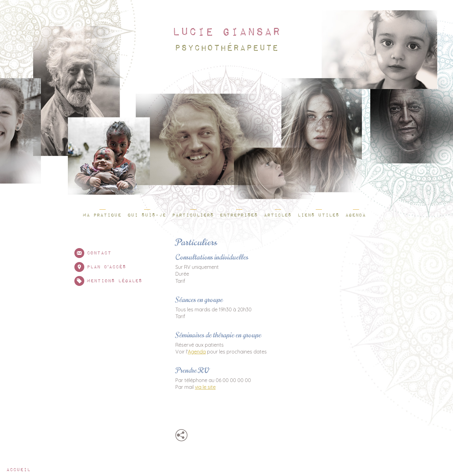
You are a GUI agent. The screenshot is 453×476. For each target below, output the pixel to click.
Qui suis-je (147, 215)
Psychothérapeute (226, 48)
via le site (205, 387)
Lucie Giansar (226, 32)
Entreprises (239, 215)
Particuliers (193, 215)
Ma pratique (102, 215)
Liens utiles (318, 215)
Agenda (355, 215)
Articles (277, 215)
